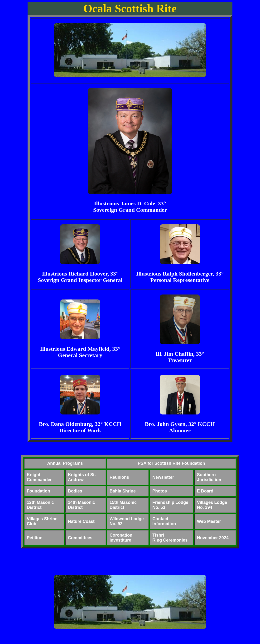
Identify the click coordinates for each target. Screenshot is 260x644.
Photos (160, 491)
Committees (80, 538)
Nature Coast (81, 521)
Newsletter (163, 477)
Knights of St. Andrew (82, 477)
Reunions (119, 477)
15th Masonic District (123, 505)
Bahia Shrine (123, 491)
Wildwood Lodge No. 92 (127, 521)
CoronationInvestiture (121, 538)
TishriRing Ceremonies (170, 538)
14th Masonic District (82, 505)
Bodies (75, 491)
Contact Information (164, 521)
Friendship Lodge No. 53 (170, 505)
